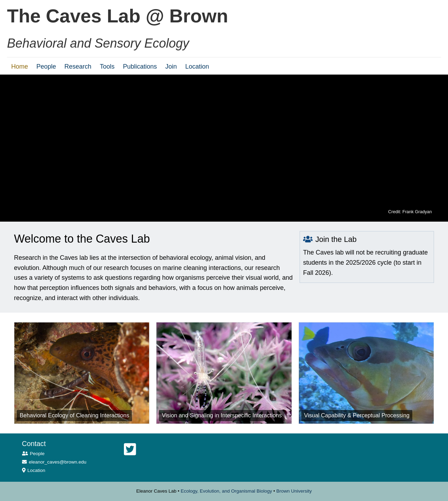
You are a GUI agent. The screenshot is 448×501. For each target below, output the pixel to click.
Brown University (294, 491)
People (46, 67)
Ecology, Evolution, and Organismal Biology (226, 491)
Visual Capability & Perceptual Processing (357, 415)
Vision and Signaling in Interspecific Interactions (222, 415)
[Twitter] (130, 450)
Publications (140, 67)
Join (171, 67)
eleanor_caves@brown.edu (58, 462)
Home (20, 67)
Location (197, 67)
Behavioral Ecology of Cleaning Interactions (74, 415)
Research (78, 67)
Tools (107, 67)
